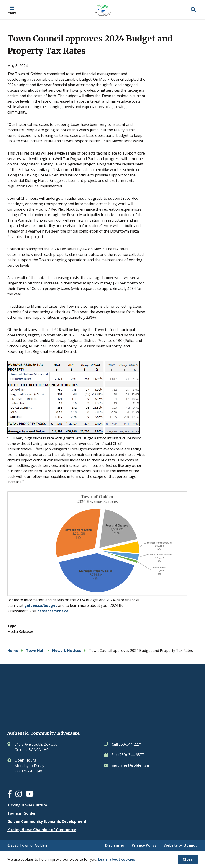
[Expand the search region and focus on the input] (193, 10)
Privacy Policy (144, 845)
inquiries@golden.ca (130, 765)
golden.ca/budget (41, 605)
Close (188, 859)
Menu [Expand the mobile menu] (12, 13)
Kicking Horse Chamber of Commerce (42, 830)
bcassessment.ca (53, 611)
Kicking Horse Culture (27, 805)
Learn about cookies (117, 859)
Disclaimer (115, 845)
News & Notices (67, 651)
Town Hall (35, 651)
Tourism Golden (22, 813)
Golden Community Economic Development (47, 821)
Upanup (191, 845)
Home (13, 651)
